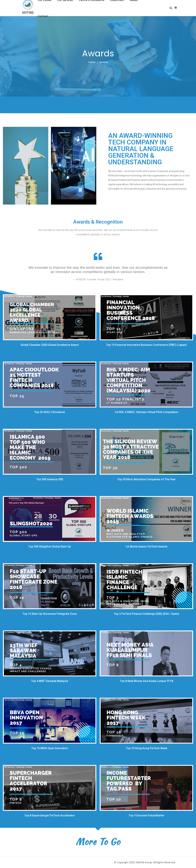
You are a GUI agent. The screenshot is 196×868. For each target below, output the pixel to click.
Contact (43, 16)
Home (92, 62)
